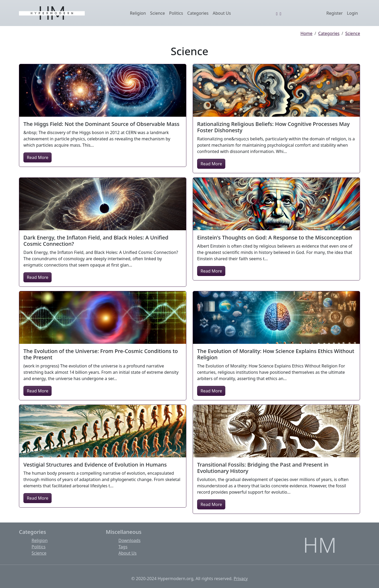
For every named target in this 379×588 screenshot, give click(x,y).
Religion (138, 13)
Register (335, 13)
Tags (123, 547)
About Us (222, 13)
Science (157, 13)
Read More (38, 157)
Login (352, 13)
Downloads (129, 540)
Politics (176, 13)
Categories (198, 13)
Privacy (241, 579)
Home (307, 33)
